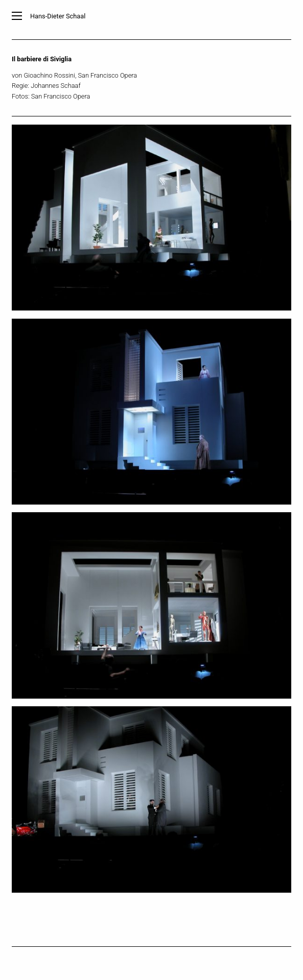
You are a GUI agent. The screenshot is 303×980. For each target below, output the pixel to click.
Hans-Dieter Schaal (58, 16)
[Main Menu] (17, 16)
